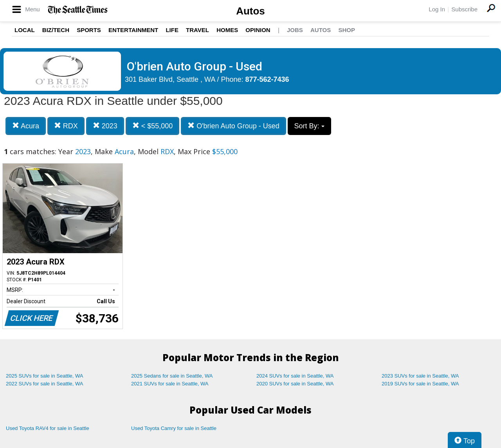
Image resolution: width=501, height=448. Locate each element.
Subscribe (464, 9)
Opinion (258, 30)
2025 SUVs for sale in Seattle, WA (45, 376)
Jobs (295, 30)
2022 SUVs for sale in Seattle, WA (45, 384)
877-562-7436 (267, 79)
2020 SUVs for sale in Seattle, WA (295, 384)
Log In (437, 9)
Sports (89, 30)
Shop (347, 30)
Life (172, 30)
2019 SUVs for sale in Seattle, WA (420, 384)
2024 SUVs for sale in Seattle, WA (295, 376)
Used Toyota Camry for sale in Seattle (174, 428)
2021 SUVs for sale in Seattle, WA (170, 384)
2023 (105, 126)
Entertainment (133, 30)
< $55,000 (153, 126)
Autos (250, 11)
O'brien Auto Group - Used (233, 126)
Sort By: (309, 126)
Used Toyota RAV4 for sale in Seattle (48, 428)
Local (25, 30)
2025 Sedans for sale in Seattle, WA (172, 376)
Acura (26, 126)
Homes (227, 30)
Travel (197, 30)
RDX (66, 126)
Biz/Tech (56, 30)
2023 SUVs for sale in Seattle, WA (420, 376)
